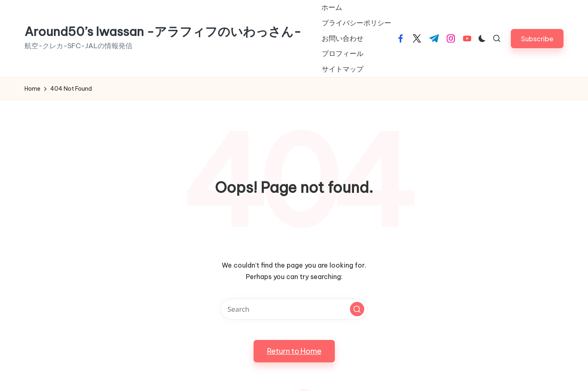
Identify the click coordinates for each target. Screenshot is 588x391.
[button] (537, 39)
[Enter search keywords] (294, 309)
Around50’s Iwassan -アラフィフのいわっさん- (163, 32)
